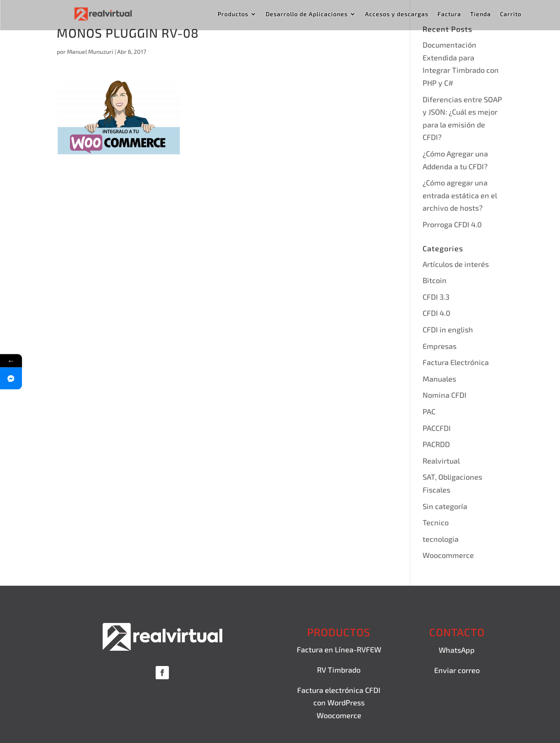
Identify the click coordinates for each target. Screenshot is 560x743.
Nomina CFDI (445, 395)
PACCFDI (437, 428)
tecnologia (441, 539)
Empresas (440, 346)
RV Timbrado (339, 670)
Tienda (481, 14)
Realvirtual (441, 461)
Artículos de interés (456, 264)
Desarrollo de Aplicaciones (307, 14)
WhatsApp (457, 650)
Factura (449, 14)
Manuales (439, 379)
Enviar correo (457, 670)
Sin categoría (445, 506)
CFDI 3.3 (436, 297)
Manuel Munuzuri (90, 52)
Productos (233, 14)
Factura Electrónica (456, 362)
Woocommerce (448, 555)
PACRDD (436, 444)
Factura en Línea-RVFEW (339, 649)
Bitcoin (435, 280)
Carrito (511, 14)
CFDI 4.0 (436, 313)
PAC (429, 411)
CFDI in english (448, 329)
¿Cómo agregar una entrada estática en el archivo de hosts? (460, 195)
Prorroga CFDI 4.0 (452, 224)
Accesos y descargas (397, 14)
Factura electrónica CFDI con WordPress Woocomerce (339, 703)
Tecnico (436, 522)
